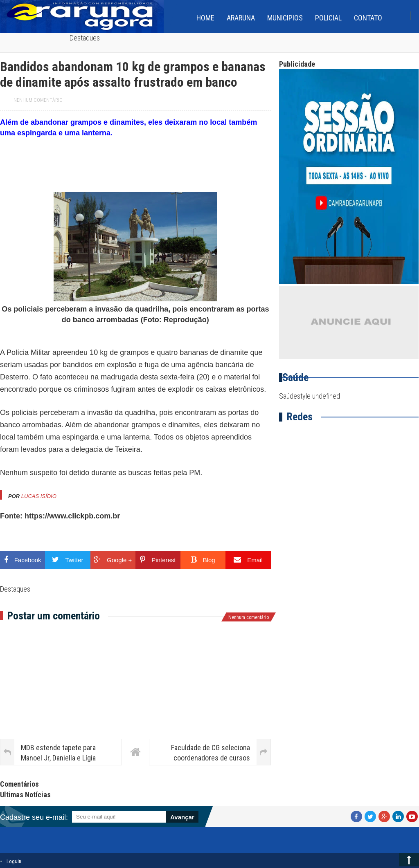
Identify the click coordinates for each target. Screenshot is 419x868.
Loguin (14, 861)
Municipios (285, 18)
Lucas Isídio (39, 496)
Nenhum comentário (38, 100)
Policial (328, 18)
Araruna (241, 18)
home (205, 18)
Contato (368, 18)
